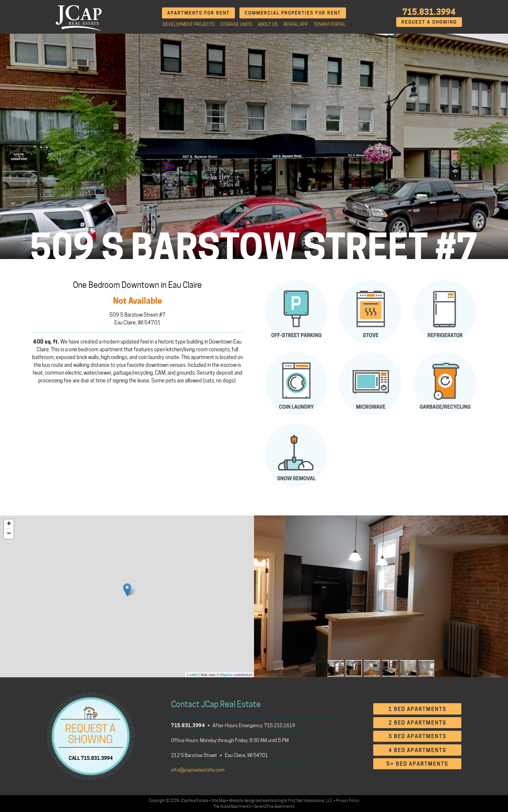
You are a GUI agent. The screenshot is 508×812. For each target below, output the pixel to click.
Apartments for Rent (198, 13)
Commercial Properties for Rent (293, 13)
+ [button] (9, 524)
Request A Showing (429, 22)
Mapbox (226, 675)
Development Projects (189, 24)
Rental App (296, 24)
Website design (242, 801)
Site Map (219, 801)
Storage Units (236, 24)
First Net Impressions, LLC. (311, 801)
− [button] (9, 534)
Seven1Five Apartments (274, 806)
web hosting (273, 801)
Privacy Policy (348, 801)
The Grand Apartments (232, 806)
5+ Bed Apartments (417, 764)
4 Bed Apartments (417, 750)
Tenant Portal (330, 24)
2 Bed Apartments (417, 723)
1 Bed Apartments (417, 709)
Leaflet (192, 675)
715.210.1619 (280, 726)
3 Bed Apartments (417, 736)
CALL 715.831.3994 (91, 758)
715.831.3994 (429, 12)
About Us (268, 24)
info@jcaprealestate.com (198, 770)
